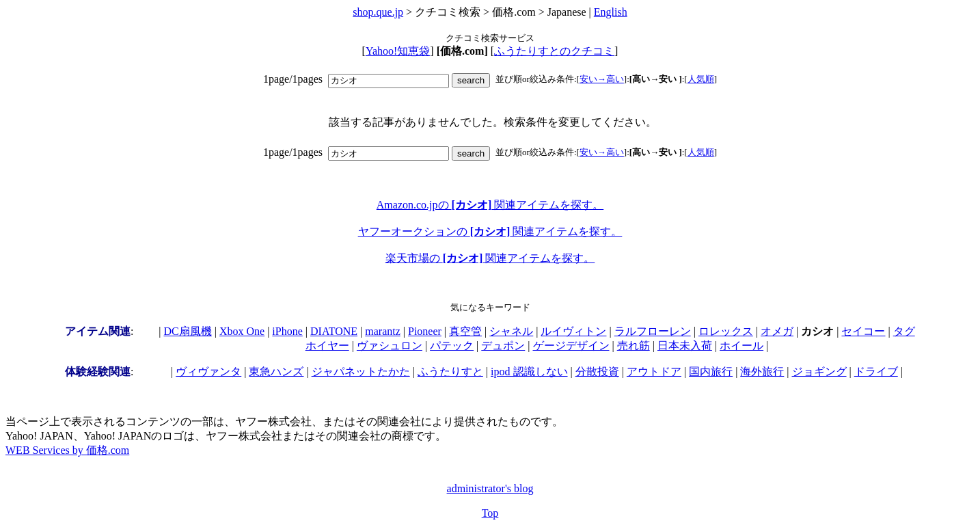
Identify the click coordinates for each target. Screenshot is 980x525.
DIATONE (334, 331)
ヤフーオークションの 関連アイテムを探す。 (490, 231)
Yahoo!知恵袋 (398, 51)
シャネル (511, 331)
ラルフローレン (653, 331)
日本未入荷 (685, 346)
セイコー (863, 331)
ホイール (741, 346)
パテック (452, 346)
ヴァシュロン (390, 346)
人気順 (701, 79)
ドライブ (876, 372)
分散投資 (597, 372)
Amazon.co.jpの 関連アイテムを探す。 (490, 205)
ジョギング (819, 372)
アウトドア (654, 372)
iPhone (287, 331)
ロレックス (726, 331)
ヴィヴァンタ (208, 372)
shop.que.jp (378, 12)
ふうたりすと (450, 372)
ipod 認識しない (529, 372)
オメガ (777, 331)
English (611, 12)
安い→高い (602, 79)
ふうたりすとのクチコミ (554, 51)
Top (490, 513)
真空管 (465, 331)
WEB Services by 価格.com (67, 450)
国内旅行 (711, 372)
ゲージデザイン (571, 346)
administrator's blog (490, 488)
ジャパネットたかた (361, 372)
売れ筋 (634, 346)
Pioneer (425, 331)
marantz (383, 331)
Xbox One (242, 331)
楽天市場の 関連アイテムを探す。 (490, 258)
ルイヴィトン (573, 331)
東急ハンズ (276, 372)
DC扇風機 (188, 331)
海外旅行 (762, 372)
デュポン (503, 346)
